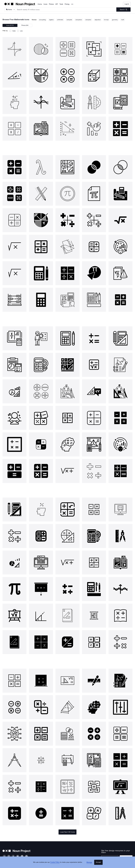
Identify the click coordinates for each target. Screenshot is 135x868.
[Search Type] (10, 10)
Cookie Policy (56, 864)
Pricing (67, 4)
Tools (61, 4)
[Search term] (66, 10)
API (57, 4)
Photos (51, 4)
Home (40, 4)
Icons (45, 4)
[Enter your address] (110, 856)
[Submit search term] (123, 10)
